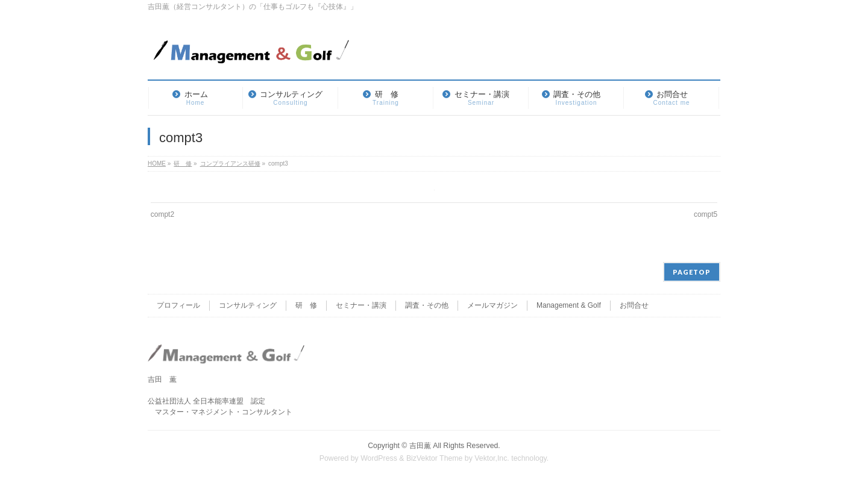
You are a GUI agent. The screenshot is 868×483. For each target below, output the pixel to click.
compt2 (162, 214)
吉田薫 (420, 446)
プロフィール (178, 305)
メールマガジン (492, 305)
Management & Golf (569, 305)
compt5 (706, 214)
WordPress (379, 458)
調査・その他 (427, 305)
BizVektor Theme (435, 458)
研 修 (306, 305)
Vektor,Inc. (492, 458)
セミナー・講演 (361, 305)
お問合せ (634, 305)
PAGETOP (692, 272)
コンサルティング (248, 305)
